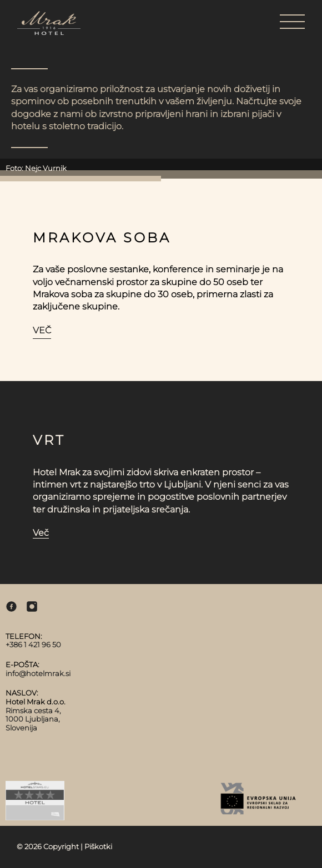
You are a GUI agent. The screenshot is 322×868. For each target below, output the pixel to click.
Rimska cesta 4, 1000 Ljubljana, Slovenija (33, 719)
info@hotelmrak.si (38, 673)
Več (42, 330)
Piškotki (98, 846)
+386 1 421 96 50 (33, 644)
